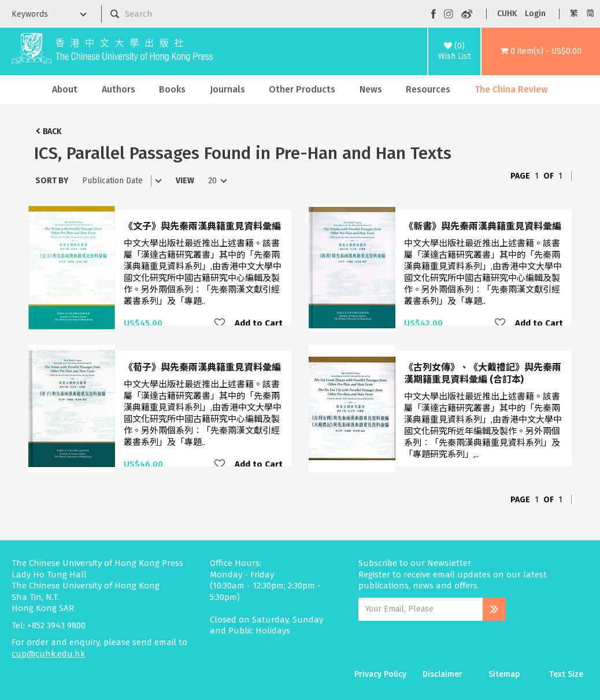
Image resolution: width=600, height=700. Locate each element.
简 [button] (590, 14)
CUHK (507, 14)
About (65, 89)
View (185, 181)
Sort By (52, 181)
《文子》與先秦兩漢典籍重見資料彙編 (202, 226)
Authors (118, 89)
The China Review (511, 89)
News (371, 89)
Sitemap (504, 674)
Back (52, 132)
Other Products (302, 89)
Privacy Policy (380, 674)
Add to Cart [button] (259, 323)
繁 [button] (574, 14)
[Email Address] (421, 609)
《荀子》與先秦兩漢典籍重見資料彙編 (202, 367)
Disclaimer (442, 674)
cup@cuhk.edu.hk (48, 654)
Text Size (566, 674)
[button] (541, 51)
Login (535, 14)
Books (172, 89)
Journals (227, 89)
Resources (428, 89)
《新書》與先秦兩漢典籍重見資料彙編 (483, 226)
